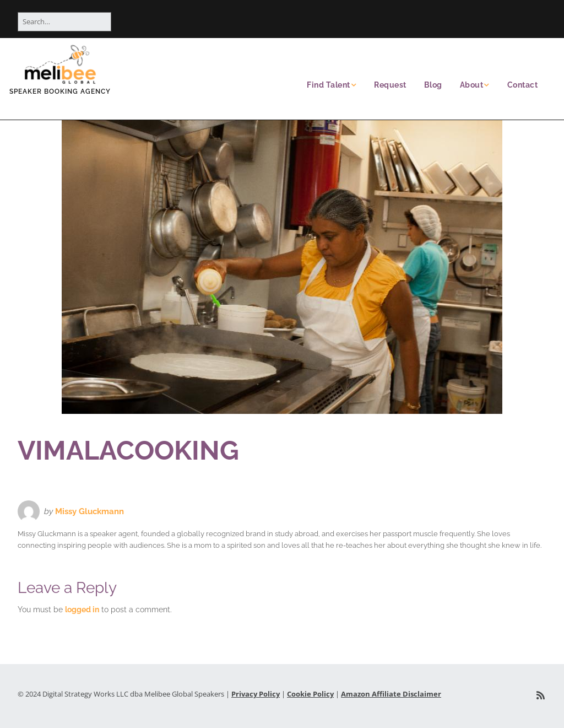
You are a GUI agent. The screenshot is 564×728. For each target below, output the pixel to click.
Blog (433, 85)
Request (390, 85)
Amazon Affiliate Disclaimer (391, 694)
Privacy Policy (256, 694)
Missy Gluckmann (90, 511)
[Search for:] (64, 22)
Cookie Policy (310, 694)
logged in (82, 610)
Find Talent (329, 85)
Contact (523, 85)
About (472, 85)
